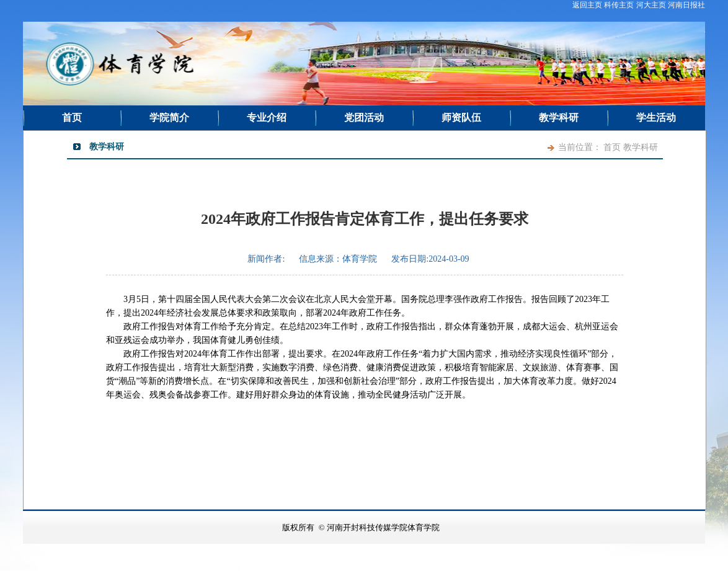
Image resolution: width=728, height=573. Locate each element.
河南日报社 (686, 5)
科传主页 (619, 5)
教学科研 (559, 118)
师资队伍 (461, 118)
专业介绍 (267, 118)
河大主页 (651, 5)
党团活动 (364, 118)
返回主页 (587, 5)
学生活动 (656, 118)
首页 (72, 118)
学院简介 (169, 118)
